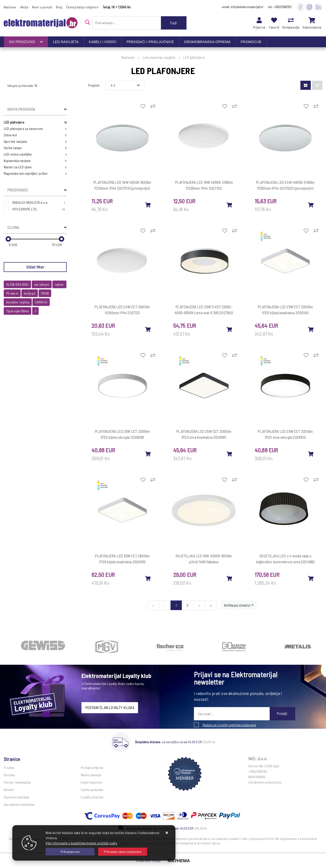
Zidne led (35, 135)
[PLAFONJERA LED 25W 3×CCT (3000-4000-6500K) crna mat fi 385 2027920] (230, 329)
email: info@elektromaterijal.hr (243, 7)
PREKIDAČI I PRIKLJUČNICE (150, 42)
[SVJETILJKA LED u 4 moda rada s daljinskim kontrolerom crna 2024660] (311, 578)
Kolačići (9, 790)
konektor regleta (18, 302)
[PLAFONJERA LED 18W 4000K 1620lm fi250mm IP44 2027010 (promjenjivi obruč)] (148, 205)
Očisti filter (35, 267)
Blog (59, 7)
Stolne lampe (35, 148)
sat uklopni (42, 284)
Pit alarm (12, 293)
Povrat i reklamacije (17, 782)
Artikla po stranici (237, 605)
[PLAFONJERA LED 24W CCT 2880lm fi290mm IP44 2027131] (148, 329)
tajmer (59, 284)
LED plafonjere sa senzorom (35, 129)
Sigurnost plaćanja (16, 797)
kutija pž (30, 293)
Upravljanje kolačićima (19, 804)
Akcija (24, 7)
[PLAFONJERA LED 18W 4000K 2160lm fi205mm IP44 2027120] (230, 205)
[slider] (8, 239)
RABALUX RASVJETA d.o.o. (39, 202)
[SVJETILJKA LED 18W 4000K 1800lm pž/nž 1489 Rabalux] (230, 578)
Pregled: (94, 85)
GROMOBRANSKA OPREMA (207, 42)
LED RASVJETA (66, 42)
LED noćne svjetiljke (35, 154)
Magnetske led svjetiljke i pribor (35, 174)
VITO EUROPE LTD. (39, 209)
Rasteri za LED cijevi (35, 167)
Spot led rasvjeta (35, 142)
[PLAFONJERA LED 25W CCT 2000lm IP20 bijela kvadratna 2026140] (311, 329)
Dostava (9, 775)
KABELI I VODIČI (103, 42)
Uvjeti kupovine (91, 782)
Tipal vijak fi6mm (17, 311)
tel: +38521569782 (280, 7)
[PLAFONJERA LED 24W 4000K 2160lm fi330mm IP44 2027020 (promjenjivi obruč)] (311, 205)
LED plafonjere (35, 122)
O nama (9, 767)
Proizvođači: (18, 190)
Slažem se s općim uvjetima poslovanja (229, 725)
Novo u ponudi (42, 7)
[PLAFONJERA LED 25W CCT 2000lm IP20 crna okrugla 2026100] (311, 454)
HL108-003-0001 (17, 284)
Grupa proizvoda (21, 109)
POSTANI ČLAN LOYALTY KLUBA (110, 707)
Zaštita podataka (92, 790)
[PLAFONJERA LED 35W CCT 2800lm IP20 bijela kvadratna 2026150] (148, 578)
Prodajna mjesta (92, 767)
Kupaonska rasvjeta (35, 161)
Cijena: (14, 227)
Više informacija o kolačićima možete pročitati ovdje (81, 843)
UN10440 (41, 302)
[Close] (70, 852)
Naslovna (10, 7)
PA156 (45, 293)
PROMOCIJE (251, 42)
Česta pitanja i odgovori (82, 7)
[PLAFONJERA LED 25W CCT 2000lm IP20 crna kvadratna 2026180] (230, 454)
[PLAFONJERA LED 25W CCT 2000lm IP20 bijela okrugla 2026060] (148, 454)
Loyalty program (92, 797)
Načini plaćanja (91, 775)
